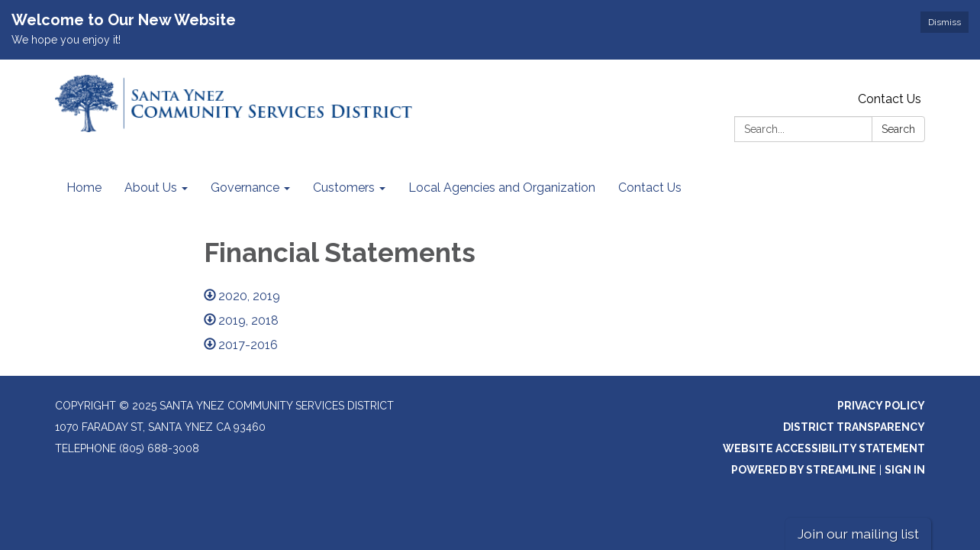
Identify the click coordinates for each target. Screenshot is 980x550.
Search (898, 129)
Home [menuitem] (84, 188)
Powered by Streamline (804, 470)
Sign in (905, 470)
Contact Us (890, 99)
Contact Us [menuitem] (650, 188)
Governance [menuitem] (245, 188)
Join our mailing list (858, 534)
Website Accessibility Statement (824, 448)
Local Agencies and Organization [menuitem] (502, 188)
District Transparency (854, 427)
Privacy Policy (881, 406)
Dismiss (945, 22)
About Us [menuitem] (151, 188)
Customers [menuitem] (344, 188)
